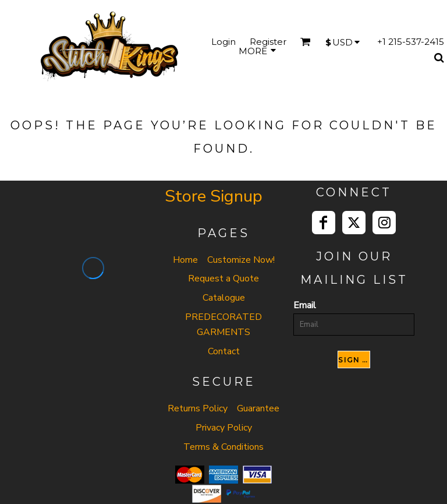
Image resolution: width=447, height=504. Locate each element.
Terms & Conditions (223, 447)
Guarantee (258, 408)
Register (268, 42)
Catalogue (224, 298)
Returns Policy (198, 408)
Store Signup (214, 196)
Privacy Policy (224, 428)
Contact (224, 351)
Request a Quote (223, 279)
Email (305, 305)
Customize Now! (241, 260)
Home (185, 260)
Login (223, 42)
